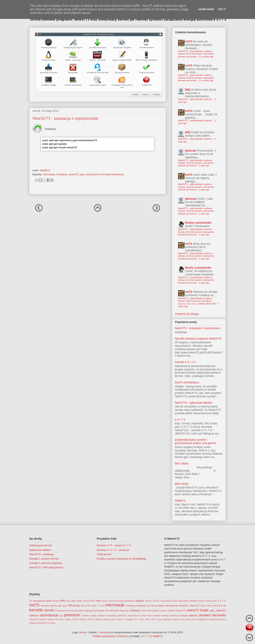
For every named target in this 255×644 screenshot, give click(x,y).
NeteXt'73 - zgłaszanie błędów (193, 403)
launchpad (99, 610)
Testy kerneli (104, 554)
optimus (34, 615)
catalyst (139, 601)
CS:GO (156, 601)
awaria (86, 601)
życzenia (51, 623)
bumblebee (129, 601)
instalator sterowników (167, 605)
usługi (129, 619)
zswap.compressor (38, 623)
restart (143, 616)
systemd (43, 619)
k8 (225, 605)
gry (78, 605)
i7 (98, 606)
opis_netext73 (218, 610)
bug (121, 601)
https (94, 606)
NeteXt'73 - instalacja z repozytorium (197, 328)
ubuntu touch (102, 619)
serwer (165, 615)
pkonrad (191, 151)
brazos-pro (113, 601)
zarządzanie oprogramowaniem (211, 619)
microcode (153, 610)
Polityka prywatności (104, 636)
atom (74, 601)
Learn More (206, 9)
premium (72, 615)
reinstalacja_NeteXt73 (116, 616)
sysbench (34, 619)
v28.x (142, 619)
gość (65, 606)
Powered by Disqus (187, 314)
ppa (82, 174)
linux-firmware (112, 610)
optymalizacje (49, 615)
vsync (160, 619)
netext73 (74, 174)
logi (122, 610)
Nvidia (204, 610)
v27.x (136, 619)
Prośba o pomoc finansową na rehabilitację (122, 559)
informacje (49, 174)
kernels (49, 610)
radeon (101, 615)
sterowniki (219, 615)
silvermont (175, 616)
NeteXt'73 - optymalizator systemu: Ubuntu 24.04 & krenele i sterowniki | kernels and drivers (196, 54)
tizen (62, 619)
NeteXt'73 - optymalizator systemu (195, 99)
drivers (193, 601)
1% (31, 601)
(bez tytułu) (182, 463)
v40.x (153, 619)
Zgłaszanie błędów (40, 550)
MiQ (188, 90)
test (57, 619)
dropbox (202, 601)
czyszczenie (166, 601)
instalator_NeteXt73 (189, 605)
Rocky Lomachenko (198, 223)
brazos (104, 601)
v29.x (148, 619)
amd (49, 601)
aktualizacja (39, 601)
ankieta (56, 601)
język (220, 606)
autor (80, 601)
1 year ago (204, 165)
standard (204, 615)
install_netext (206, 606)
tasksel (51, 619)
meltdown (135, 610)
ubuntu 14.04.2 (72, 619)
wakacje (167, 619)
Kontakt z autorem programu (46, 563)
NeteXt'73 (181, 610)
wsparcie (176, 619)
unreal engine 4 (118, 619)
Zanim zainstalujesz (187, 382)
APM (63, 601)
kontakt (71, 611)
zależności (191, 619)
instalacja (62, 174)
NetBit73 (180, 501)
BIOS (93, 601)
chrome (148, 601)
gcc (60, 605)
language (88, 611)
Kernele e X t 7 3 (185, 362)
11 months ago (206, 57)
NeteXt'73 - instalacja (41, 554)
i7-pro (102, 606)
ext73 (189, 41)
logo (127, 611)
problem (86, 616)
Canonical (104, 632)
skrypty (184, 615)
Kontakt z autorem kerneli (44, 559)
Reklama (123, 636)
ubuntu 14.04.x (87, 619)
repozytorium (93, 174)
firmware (45, 605)
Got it (222, 9)
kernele (36, 610)
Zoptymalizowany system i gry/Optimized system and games (195, 441)
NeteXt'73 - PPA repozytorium (46, 567)
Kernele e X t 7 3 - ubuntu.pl (113, 550)
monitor (163, 611)
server (157, 615)
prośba (94, 616)
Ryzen (150, 616)
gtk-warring (86, 606)
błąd (98, 601)
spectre (193, 615)
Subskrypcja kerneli (41, 545)
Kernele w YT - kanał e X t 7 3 (114, 545)
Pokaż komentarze (114, 174)
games (54, 605)
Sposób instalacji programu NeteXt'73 (198, 339)
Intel (215, 606)
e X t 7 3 (180, 420)
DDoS (175, 601)
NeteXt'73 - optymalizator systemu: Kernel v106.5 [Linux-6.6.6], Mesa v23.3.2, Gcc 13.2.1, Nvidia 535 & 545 (197, 301)
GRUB (72, 605)
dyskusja (210, 601)
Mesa (144, 611)
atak (68, 601)
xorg (183, 619)
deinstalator (184, 601)
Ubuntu (83, 632)
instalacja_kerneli (145, 605)
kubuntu (79, 610)
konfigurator (61, 611)
